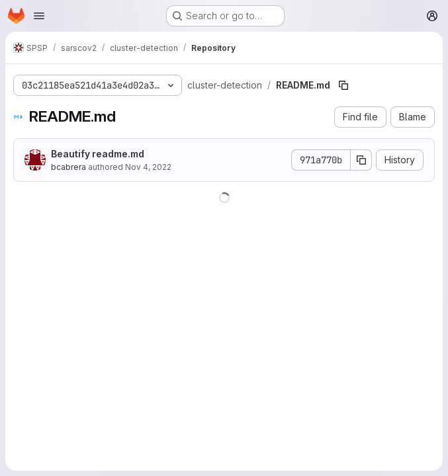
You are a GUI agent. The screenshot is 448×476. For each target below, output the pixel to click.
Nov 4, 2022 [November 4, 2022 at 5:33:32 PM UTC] (148, 167)
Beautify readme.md (98, 154)
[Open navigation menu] (39, 16)
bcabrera (68, 167)
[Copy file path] (343, 85)
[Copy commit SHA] (361, 160)
